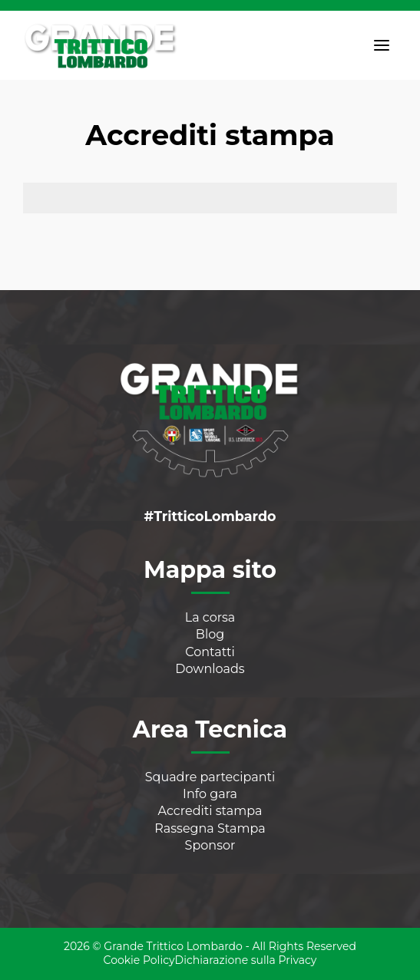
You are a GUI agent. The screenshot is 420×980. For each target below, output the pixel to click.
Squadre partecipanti (210, 777)
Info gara (210, 794)
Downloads (210, 669)
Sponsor (210, 845)
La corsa (210, 617)
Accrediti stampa (210, 811)
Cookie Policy (139, 960)
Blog (210, 634)
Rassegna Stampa (210, 828)
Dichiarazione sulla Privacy (246, 960)
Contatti (210, 652)
